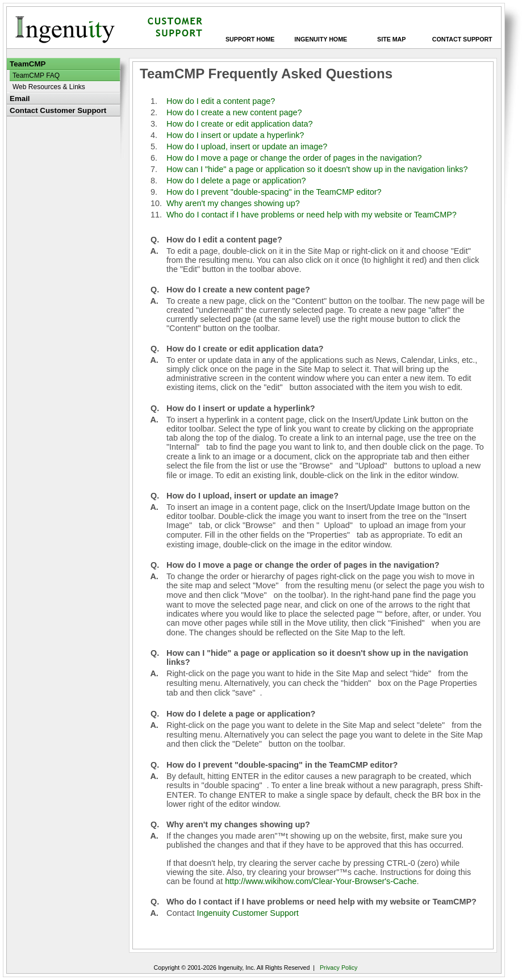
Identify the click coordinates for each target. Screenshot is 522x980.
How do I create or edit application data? (240, 124)
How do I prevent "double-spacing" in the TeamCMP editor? (274, 192)
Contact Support (462, 39)
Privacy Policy (339, 968)
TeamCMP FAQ (36, 76)
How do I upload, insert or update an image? (247, 146)
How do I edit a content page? (221, 101)
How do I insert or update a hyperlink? (235, 135)
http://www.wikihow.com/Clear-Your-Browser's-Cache (321, 881)
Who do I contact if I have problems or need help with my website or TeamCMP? (312, 215)
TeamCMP (28, 64)
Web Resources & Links (49, 87)
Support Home (250, 39)
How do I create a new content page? (234, 112)
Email (20, 99)
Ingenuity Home (321, 39)
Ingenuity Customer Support (248, 913)
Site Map (391, 39)
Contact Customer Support (58, 110)
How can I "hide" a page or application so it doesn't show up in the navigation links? (317, 169)
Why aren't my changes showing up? (233, 203)
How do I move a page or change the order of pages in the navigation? (294, 158)
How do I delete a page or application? (236, 181)
